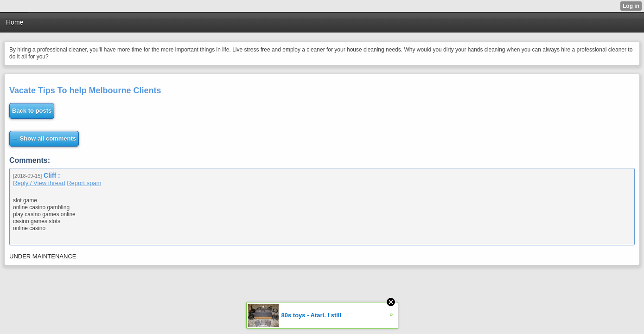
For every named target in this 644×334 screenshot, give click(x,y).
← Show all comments (44, 138)
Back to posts (32, 111)
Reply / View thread (39, 183)
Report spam (84, 183)
